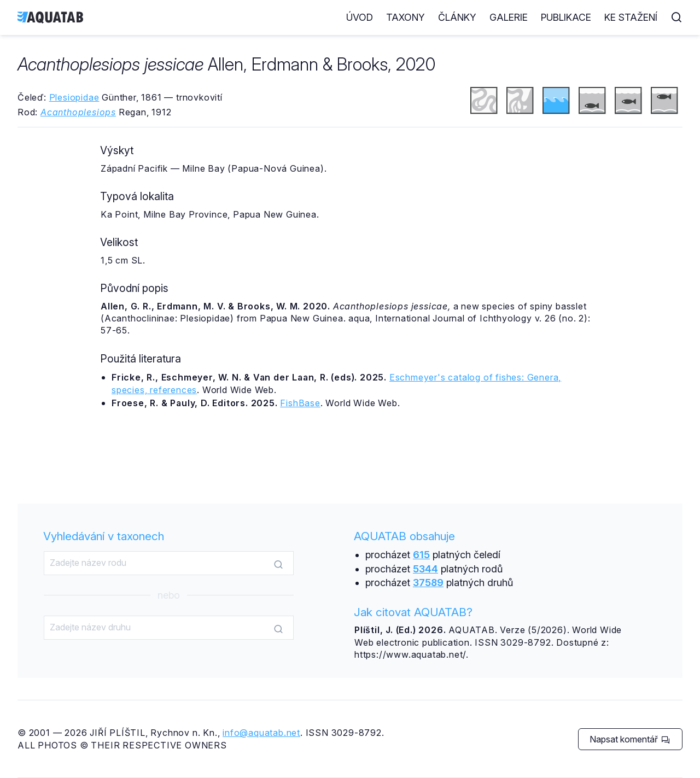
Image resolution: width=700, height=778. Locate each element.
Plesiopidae (74, 97)
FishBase (300, 403)
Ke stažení (631, 17)
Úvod (360, 17)
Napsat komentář (630, 739)
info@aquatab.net (261, 733)
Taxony (406, 17)
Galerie (509, 17)
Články (457, 17)
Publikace (566, 17)
